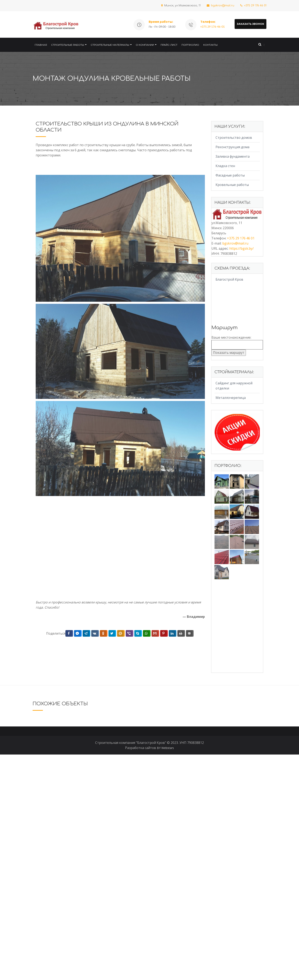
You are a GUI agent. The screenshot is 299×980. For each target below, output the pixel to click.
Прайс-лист (169, 45)
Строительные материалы (110, 45)
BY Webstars (165, 973)
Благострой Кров (229, 279)
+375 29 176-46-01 (213, 27)
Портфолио (190, 45)
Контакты (210, 45)
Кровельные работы (232, 185)
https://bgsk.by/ (241, 248)
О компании (145, 45)
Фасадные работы (230, 175)
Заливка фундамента (233, 156)
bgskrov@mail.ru (220, 6)
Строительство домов (234, 138)
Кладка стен (225, 166)
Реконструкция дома (232, 147)
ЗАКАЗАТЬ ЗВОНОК (250, 24)
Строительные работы (68, 45)
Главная (41, 45)
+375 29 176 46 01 (253, 6)
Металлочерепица (231, 398)
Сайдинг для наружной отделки (234, 386)
